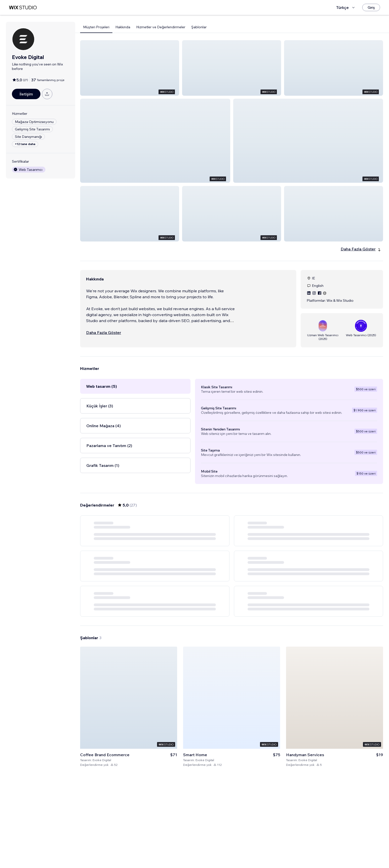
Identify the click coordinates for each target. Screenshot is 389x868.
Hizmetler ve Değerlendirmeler (161, 27)
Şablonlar (199, 27)
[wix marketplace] (23, 8)
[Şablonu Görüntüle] (129, 795)
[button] (130, 68)
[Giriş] (371, 7)
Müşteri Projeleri (96, 27)
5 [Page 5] (250, 695)
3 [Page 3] (232, 695)
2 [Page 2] (223, 695)
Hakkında (123, 27)
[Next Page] (259, 695)
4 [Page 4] (241, 695)
